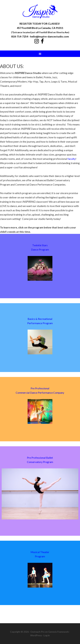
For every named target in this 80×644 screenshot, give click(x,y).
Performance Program (40, 323)
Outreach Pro (38, 632)
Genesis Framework (59, 632)
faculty (72, 159)
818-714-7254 (20, 36)
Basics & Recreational (40, 319)
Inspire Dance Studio (40, 12)
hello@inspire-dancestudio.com (50, 36)
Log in (47, 635)
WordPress (36, 635)
